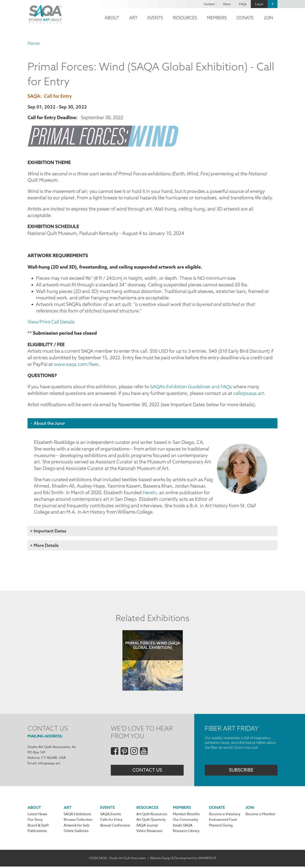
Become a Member (260, 816)
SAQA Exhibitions (77, 816)
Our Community (186, 821)
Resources (185, 18)
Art (133, 18)
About (112, 18)
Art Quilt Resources (152, 816)
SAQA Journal (147, 827)
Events (155, 18)
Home (34, 43)
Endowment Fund (223, 821)
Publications (37, 832)
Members (217, 18)
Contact (209, 4)
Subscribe (241, 771)
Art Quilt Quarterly (151, 821)
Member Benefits (186, 816)
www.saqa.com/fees (76, 365)
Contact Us (147, 771)
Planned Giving (221, 827)
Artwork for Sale (77, 827)
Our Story (35, 821)
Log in (259, 4)
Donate (245, 18)
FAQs (243, 4)
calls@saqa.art (249, 394)
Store (227, 4)
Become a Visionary (225, 816)
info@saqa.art (49, 764)
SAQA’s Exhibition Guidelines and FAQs (191, 387)
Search (272, 4)
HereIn (150, 493)
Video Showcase (149, 832)
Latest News (37, 816)
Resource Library (186, 832)
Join (268, 18)
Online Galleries (76, 832)
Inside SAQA (183, 827)
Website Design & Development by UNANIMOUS (183, 859)
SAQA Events (111, 816)
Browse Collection (78, 821)
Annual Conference (115, 827)
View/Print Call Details (51, 323)
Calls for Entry (111, 821)
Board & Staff (38, 827)
